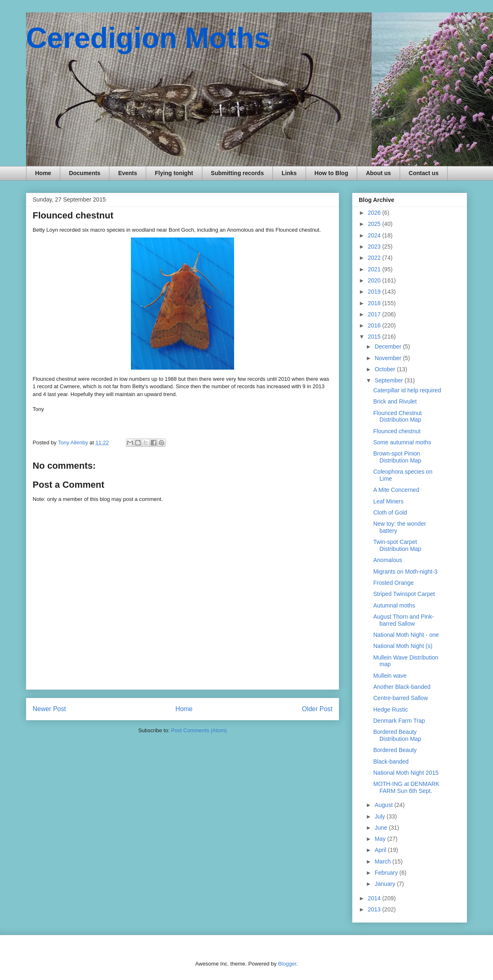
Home (43, 173)
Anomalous (388, 560)
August (384, 805)
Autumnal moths (394, 605)
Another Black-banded (402, 687)
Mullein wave (390, 676)
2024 (375, 235)
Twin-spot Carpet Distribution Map (397, 545)
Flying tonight (174, 173)
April (381, 850)
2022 (375, 258)
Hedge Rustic (391, 709)
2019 (375, 292)
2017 (375, 314)
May (381, 839)
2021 (375, 269)
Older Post (317, 709)
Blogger (287, 964)
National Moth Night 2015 (406, 773)
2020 (375, 280)
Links (289, 173)
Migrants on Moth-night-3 (405, 572)
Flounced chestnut (397, 431)
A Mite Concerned (396, 490)
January (386, 884)
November (389, 358)
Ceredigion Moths (148, 38)
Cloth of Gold (390, 513)
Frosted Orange (393, 583)
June (382, 828)
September (389, 380)
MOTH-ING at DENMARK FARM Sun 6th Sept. (406, 787)
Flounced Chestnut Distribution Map (398, 416)
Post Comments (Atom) (199, 730)
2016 (375, 325)
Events (128, 173)
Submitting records (237, 173)
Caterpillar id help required (407, 390)
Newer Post (49, 709)
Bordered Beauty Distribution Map (397, 735)
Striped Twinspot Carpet (404, 594)
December (389, 346)
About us (378, 173)
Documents (85, 173)
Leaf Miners (388, 501)
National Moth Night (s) (403, 646)
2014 (375, 898)
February (387, 873)
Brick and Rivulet (395, 401)
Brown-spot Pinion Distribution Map (397, 457)
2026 (375, 213)
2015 (375, 337)
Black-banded (391, 762)
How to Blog (332, 173)
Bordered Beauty (395, 750)
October (386, 369)
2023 (375, 247)
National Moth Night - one (406, 635)
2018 (375, 303)
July (380, 816)
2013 (375, 909)
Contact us (424, 173)
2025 (375, 224)
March (383, 861)
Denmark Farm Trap (399, 721)
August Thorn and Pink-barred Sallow (404, 620)
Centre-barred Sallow (401, 698)
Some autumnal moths (402, 442)
